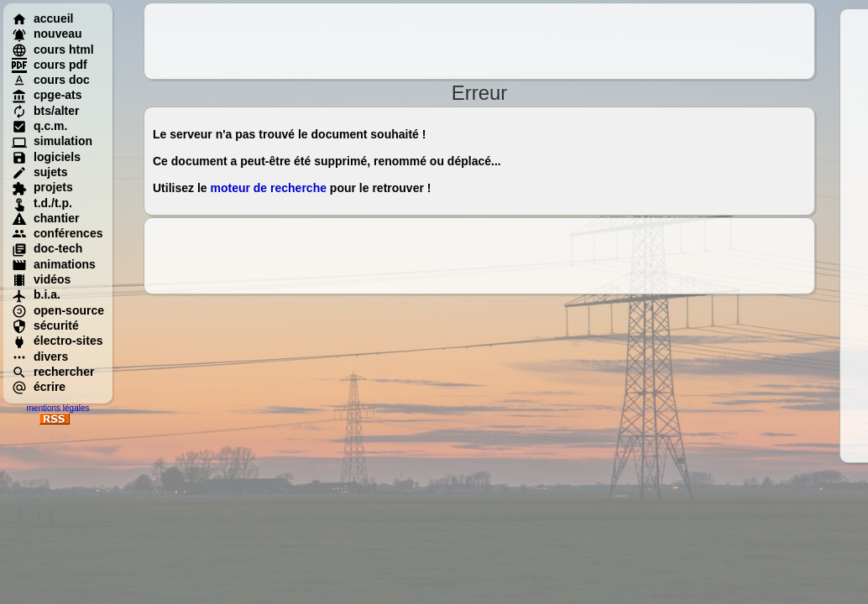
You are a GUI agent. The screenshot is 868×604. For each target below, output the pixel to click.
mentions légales (58, 408)
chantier (45, 218)
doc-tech (47, 248)
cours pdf (50, 65)
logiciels (46, 157)
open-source (58, 310)
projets (42, 187)
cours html (53, 49)
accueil (42, 18)
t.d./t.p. (42, 203)
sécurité (45, 325)
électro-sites (57, 341)
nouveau (47, 34)
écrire (39, 387)
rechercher (53, 372)
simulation (52, 141)
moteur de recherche (268, 188)
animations (54, 264)
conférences (57, 233)
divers (40, 357)
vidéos (41, 279)
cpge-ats (47, 95)
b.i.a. (36, 294)
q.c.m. (39, 126)
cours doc (51, 80)
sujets (39, 172)
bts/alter (45, 111)
